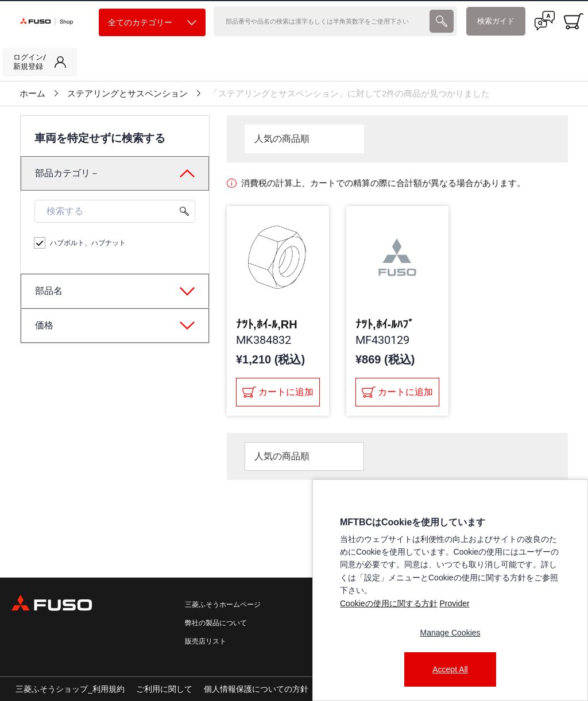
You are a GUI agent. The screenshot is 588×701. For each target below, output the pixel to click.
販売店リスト (206, 641)
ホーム (32, 94)
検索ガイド (496, 21)
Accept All (450, 669)
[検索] (320, 21)
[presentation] (442, 21)
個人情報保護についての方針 (256, 689)
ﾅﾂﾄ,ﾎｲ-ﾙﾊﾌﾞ (385, 324)
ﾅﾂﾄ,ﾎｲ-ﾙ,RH (267, 324)
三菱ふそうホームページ (223, 605)
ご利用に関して (164, 689)
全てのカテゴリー (152, 23)
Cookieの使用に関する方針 (389, 603)
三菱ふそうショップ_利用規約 (70, 689)
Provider (454, 603)
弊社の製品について (216, 623)
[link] (40, 62)
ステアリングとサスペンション (127, 94)
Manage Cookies (450, 633)
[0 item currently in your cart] (574, 21)
